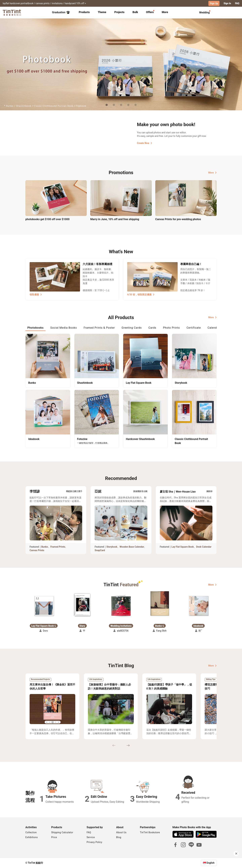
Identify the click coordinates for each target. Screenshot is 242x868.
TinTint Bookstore (150, 832)
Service (91, 837)
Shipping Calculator (62, 832)
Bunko (45, 547)
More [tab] (165, 12)
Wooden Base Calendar (132, 547)
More (212, 173)
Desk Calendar (204, 547)
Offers (150, 12)
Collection (31, 832)
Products (84, 12)
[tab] (84, 13)
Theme (102, 12)
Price (54, 837)
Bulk (135, 12)
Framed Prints (58, 547)
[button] (44, 606)
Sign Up (214, 3)
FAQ (237, 3)
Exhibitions (32, 837)
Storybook (112, 547)
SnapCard (100, 550)
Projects (119, 12)
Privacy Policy (94, 842)
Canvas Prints (37, 550)
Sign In (227, 3)
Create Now (145, 143)
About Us (121, 832)
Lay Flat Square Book (183, 547)
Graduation (61, 12)
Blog (119, 837)
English (211, 863)
